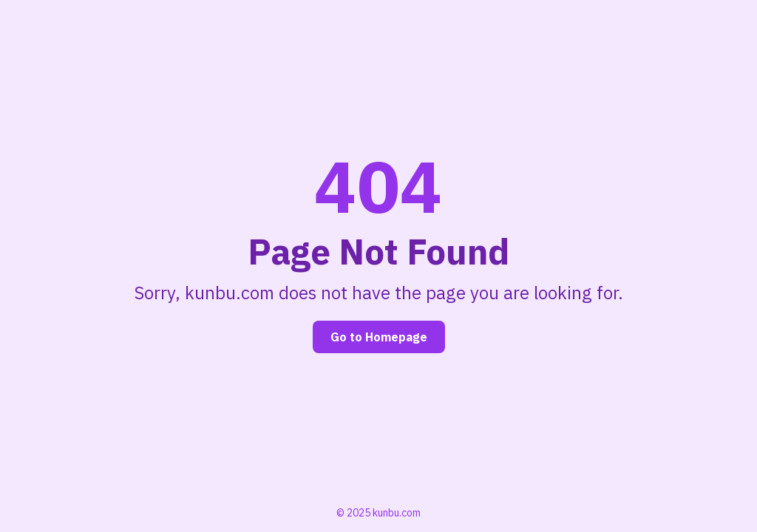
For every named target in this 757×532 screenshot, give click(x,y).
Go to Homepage (379, 337)
